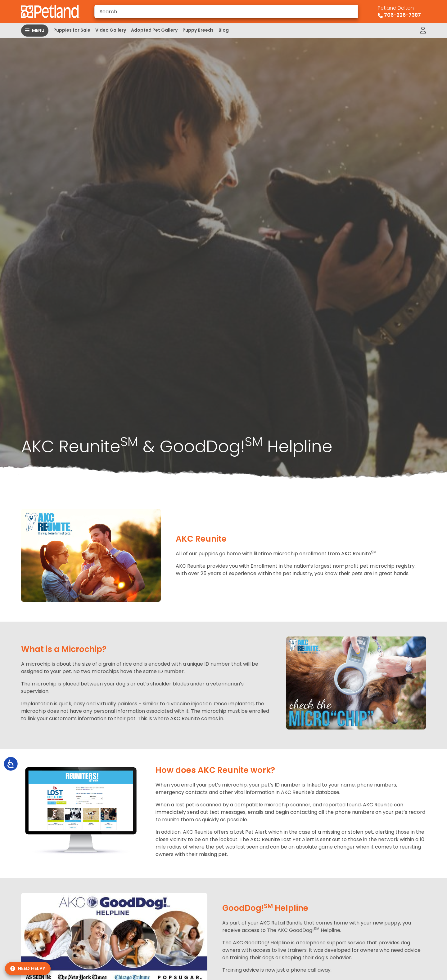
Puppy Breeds (198, 30)
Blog (224, 30)
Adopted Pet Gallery (154, 30)
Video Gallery (111, 30)
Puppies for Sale (72, 30)
